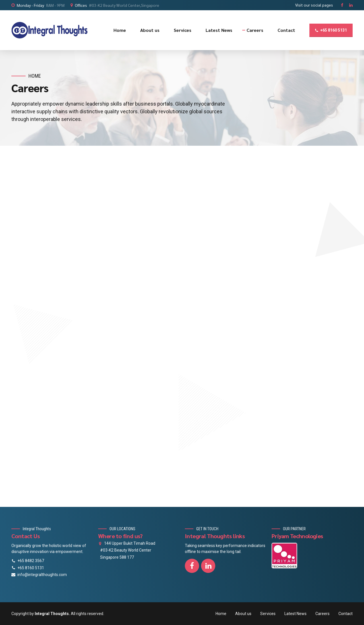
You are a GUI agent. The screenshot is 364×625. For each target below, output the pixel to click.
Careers (255, 30)
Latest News (219, 30)
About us (150, 30)
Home (120, 30)
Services (183, 30)
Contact (286, 30)
